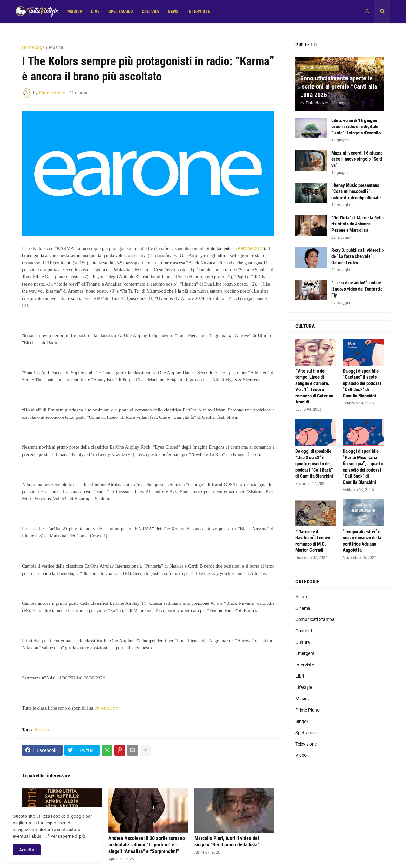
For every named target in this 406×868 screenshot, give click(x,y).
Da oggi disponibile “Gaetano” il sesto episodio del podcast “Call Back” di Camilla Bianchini (362, 383)
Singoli (302, 721)
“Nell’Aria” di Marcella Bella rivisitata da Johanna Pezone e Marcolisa (358, 224)
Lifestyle (304, 687)
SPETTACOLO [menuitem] (121, 11)
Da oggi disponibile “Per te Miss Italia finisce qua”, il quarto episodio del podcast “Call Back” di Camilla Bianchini (363, 467)
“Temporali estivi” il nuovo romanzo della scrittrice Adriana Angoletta (362, 541)
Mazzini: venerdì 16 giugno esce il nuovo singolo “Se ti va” (357, 159)
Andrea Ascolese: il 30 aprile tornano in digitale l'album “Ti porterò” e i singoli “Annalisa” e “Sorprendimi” (147, 845)
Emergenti (305, 653)
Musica (56, 47)
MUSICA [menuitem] (75, 11)
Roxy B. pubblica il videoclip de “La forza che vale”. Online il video (358, 256)
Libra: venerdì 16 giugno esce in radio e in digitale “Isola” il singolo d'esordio (356, 127)
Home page (33, 47)
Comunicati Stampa (315, 619)
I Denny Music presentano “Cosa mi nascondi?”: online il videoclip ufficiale (356, 192)
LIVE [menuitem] (95, 11)
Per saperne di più (68, 836)
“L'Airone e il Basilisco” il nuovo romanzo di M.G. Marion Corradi (313, 541)
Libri (300, 676)
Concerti (304, 631)
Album (302, 597)
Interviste (305, 665)
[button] (367, 11)
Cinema (303, 608)
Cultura (303, 642)
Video (301, 755)
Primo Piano (308, 710)
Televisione (306, 744)
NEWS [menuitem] (173, 11)
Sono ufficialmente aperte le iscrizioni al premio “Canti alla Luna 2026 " (339, 86)
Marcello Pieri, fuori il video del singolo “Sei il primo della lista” (227, 842)
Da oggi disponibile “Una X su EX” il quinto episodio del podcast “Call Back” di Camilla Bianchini (314, 464)
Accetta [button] (27, 850)
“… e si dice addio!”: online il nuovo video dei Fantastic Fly (357, 289)
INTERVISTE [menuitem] (199, 11)
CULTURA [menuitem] (150, 11)
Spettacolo (306, 733)
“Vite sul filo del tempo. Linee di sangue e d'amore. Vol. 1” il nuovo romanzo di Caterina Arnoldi (314, 387)
